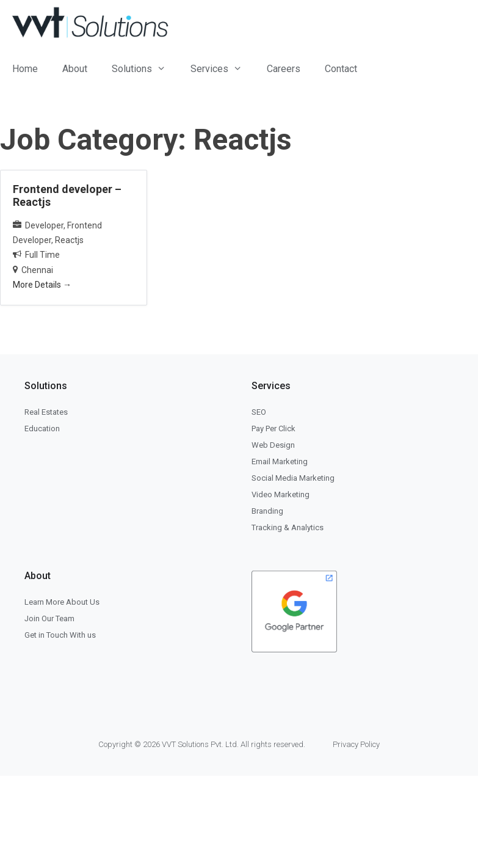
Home (25, 69)
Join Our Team (49, 618)
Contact (341, 69)
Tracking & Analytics (288, 527)
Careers (284, 69)
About (75, 69)
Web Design (273, 445)
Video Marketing (281, 494)
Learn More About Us (62, 602)
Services (223, 69)
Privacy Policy (356, 744)
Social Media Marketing (293, 478)
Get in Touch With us (60, 635)
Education (42, 429)
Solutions (145, 69)
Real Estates (46, 412)
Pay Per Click (273, 429)
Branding (267, 511)
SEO (259, 412)
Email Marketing (280, 461)
